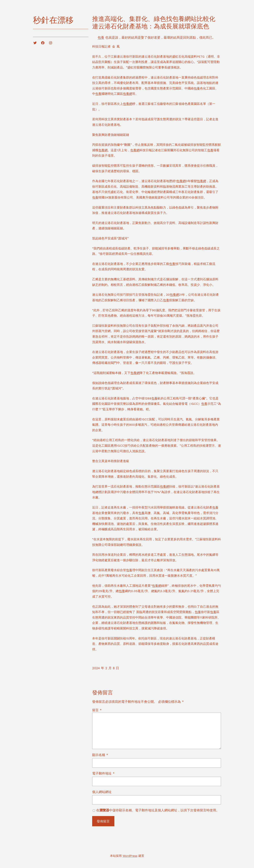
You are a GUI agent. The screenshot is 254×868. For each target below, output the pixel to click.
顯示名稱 (100, 755)
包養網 (128, 94)
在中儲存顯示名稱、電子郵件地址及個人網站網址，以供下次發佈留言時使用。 (158, 810)
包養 (101, 37)
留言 (97, 710)
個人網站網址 (102, 792)
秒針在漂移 (53, 20)
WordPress (130, 856)
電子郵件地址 (103, 773)
